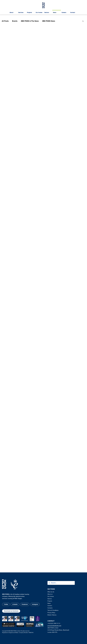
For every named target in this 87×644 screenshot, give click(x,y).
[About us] (53, 594)
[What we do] (53, 592)
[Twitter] (6, 604)
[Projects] (53, 601)
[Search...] (61, 583)
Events (15, 21)
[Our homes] (53, 596)
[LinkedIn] (15, 604)
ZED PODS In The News (30, 21)
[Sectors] (53, 599)
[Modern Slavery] (54, 615)
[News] (53, 603)
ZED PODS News (49, 21)
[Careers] (53, 606)
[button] (83, 21)
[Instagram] (35, 604)
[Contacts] (53, 608)
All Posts (5, 21)
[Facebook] (25, 604)
